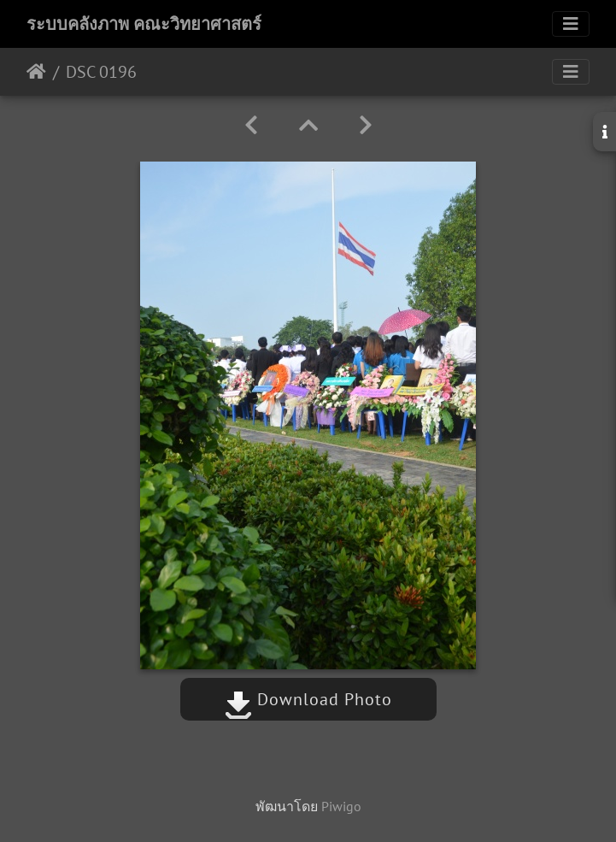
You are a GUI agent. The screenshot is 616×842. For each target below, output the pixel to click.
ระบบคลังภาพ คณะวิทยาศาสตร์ (144, 24)
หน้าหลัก (36, 72)
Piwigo (341, 806)
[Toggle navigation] (571, 24)
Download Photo (308, 699)
